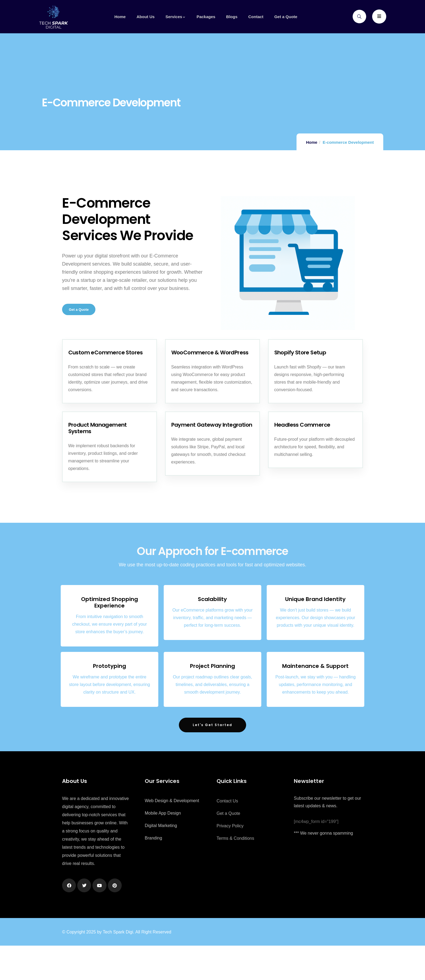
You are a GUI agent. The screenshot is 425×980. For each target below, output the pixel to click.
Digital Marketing (161, 860)
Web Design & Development (172, 835)
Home (312, 142)
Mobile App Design (163, 847)
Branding (153, 872)
